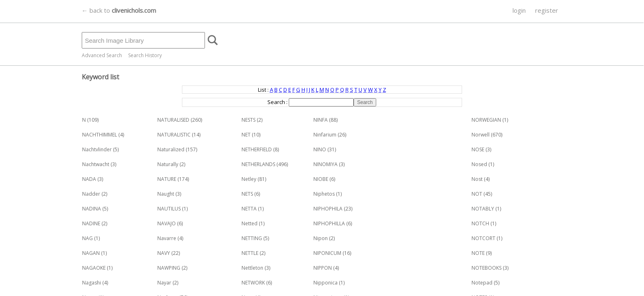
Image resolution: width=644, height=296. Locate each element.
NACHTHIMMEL (100, 135)
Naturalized (171, 149)
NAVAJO (167, 223)
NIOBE (321, 179)
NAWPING (169, 268)
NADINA (92, 209)
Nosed (479, 164)
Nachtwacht (96, 164)
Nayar (164, 283)
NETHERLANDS (258, 164)
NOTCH (480, 223)
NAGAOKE (94, 268)
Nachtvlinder (97, 149)
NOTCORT (483, 238)
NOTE (478, 253)
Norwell (481, 135)
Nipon (321, 238)
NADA (89, 179)
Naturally (168, 164)
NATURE (167, 179)
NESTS (248, 120)
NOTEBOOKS (486, 268)
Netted (250, 223)
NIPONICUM (327, 253)
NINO (320, 149)
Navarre (167, 238)
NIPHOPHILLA (329, 223)
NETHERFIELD (257, 149)
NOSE (478, 149)
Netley (249, 179)
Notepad (482, 283)
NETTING (252, 238)
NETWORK (253, 283)
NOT (477, 194)
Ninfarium (325, 135)
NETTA (249, 209)
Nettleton (252, 268)
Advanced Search (102, 55)
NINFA (321, 120)
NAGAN (91, 253)
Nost (477, 179)
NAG (87, 238)
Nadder (91, 194)
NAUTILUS (169, 209)
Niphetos (324, 194)
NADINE (91, 223)
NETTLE (250, 253)
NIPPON (323, 268)
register (547, 10)
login (519, 10)
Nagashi (92, 283)
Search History (145, 55)
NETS (247, 194)
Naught (166, 194)
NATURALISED (173, 120)
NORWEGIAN (486, 120)
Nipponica (325, 283)
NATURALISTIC (174, 135)
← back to (119, 10)
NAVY (164, 253)
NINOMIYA (325, 164)
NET (246, 135)
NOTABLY (483, 209)
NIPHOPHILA (328, 209)
